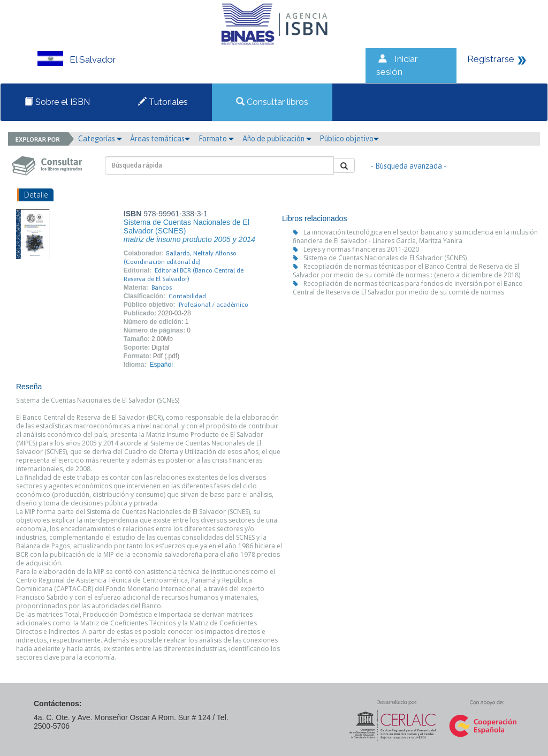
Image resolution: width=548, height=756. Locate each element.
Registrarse (491, 59)
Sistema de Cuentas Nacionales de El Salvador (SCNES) (385, 258)
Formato (216, 139)
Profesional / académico (214, 305)
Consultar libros (272, 102)
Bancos (162, 288)
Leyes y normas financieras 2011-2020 (361, 249)
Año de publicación (277, 139)
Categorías (100, 139)
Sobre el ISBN (57, 102)
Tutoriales (163, 102)
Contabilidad (187, 296)
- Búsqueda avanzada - (409, 166)
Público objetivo (349, 139)
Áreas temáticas (160, 139)
